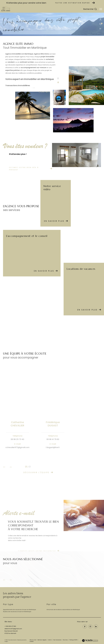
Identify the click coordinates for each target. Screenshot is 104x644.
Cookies (32, 641)
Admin (50, 640)
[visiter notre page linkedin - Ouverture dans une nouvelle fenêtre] (96, 626)
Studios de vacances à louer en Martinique (17, 612)
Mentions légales (42, 640)
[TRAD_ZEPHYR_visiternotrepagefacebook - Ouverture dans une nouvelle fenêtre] (85, 626)
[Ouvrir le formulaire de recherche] (90, 9)
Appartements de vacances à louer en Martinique (19, 610)
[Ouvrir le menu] (101, 9)
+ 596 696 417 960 (10, 626)
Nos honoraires (58, 640)
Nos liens (66, 640)
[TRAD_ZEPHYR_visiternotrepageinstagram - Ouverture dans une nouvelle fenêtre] (90, 626)
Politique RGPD (73, 640)
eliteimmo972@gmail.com (13, 629)
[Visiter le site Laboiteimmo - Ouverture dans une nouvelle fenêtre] (90, 641)
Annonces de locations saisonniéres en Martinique (63, 610)
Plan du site (33, 640)
